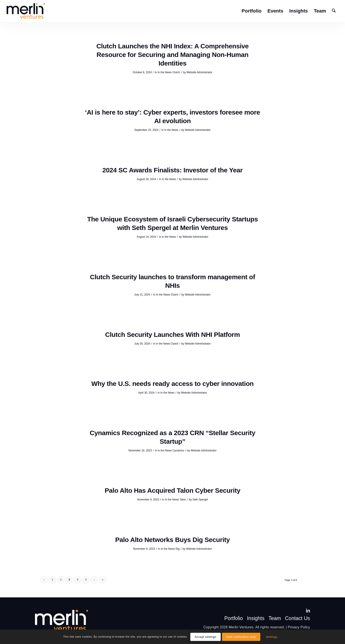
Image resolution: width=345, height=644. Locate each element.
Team (275, 618)
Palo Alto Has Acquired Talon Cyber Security (172, 490)
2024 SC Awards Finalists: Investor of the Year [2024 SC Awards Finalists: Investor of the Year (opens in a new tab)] (172, 170)
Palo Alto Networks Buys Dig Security (172, 540)
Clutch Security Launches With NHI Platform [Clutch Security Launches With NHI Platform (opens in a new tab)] (173, 335)
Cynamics (178, 451)
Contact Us (297, 618)
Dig (178, 549)
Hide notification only (241, 637)
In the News (165, 72)
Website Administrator (199, 72)
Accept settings (206, 637)
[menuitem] (251, 11)
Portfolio (233, 618)
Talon (183, 500)
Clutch (176, 72)
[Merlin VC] (26, 11)
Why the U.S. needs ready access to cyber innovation (172, 384)
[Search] (334, 11)
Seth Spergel (200, 500)
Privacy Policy (299, 627)
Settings (272, 637)
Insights (256, 618)
